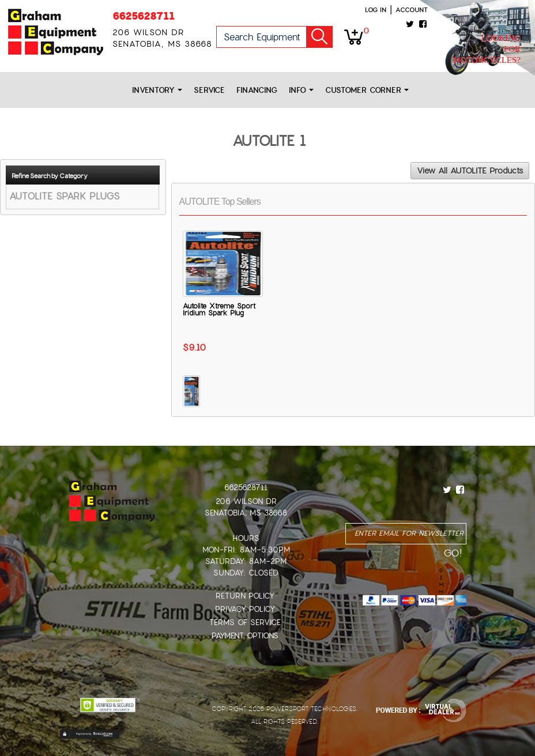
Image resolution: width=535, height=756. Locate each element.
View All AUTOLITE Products (470, 171)
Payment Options (245, 636)
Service (209, 90)
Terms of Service (245, 623)
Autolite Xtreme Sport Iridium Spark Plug (219, 310)
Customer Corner (367, 90)
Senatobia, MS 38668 (246, 513)
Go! (319, 37)
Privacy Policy (245, 609)
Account (412, 10)
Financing (257, 90)
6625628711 (144, 16)
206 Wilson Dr (246, 501)
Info (301, 90)
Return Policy (245, 596)
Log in (376, 10)
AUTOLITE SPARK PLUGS (64, 196)
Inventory (157, 90)
